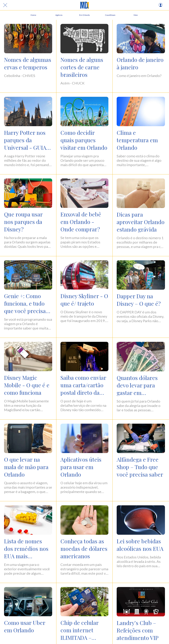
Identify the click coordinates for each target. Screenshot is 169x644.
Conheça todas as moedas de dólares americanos (84, 549)
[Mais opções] (136, 15)
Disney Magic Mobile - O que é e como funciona (27, 385)
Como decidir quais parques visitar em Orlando (84, 140)
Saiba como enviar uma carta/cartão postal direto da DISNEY (83, 385)
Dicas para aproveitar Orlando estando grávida (141, 222)
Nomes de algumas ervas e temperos (28, 63)
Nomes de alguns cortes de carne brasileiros (82, 67)
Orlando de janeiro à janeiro (140, 63)
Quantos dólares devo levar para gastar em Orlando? (137, 385)
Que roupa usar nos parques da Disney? (23, 222)
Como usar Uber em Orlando (25, 626)
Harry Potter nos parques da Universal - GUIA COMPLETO (25, 140)
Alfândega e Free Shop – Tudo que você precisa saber (140, 467)
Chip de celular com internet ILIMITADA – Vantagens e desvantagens (79, 630)
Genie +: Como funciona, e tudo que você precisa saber (25, 303)
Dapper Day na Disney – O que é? (139, 300)
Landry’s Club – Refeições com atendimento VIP (138, 630)
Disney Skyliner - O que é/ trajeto (84, 300)
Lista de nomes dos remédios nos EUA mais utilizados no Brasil (28, 549)
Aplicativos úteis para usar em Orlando (81, 467)
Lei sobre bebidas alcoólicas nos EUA (140, 545)
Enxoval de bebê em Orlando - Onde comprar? (81, 222)
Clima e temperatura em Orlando (137, 140)
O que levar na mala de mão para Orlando (26, 467)
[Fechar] (5, 5)
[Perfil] (161, 5)
